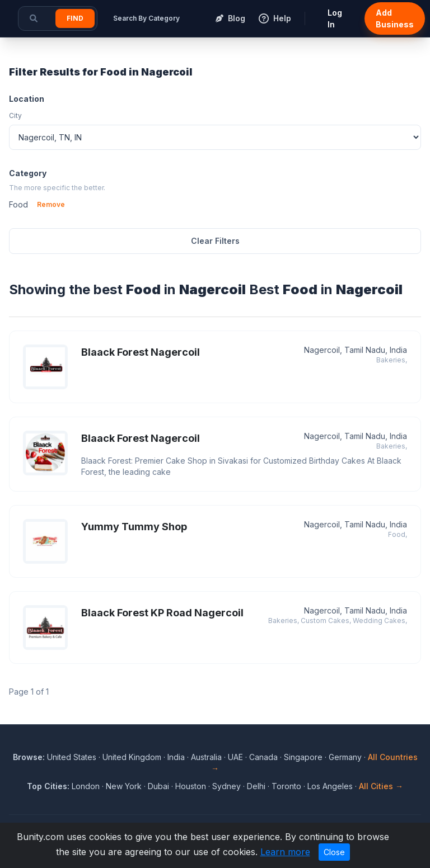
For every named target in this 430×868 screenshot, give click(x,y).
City (15, 115)
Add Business (395, 18)
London (86, 786)
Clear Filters (215, 241)
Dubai (158, 786)
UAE (235, 757)
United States (72, 757)
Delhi (256, 786)
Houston (191, 786)
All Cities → (381, 786)
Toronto (286, 786)
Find (75, 18)
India (176, 757)
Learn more (285, 852)
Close (334, 852)
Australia (206, 757)
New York (124, 786)
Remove (51, 204)
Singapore (303, 757)
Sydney (226, 786)
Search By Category (146, 18)
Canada (263, 757)
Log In (335, 18)
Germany (345, 757)
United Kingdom (132, 757)
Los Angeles (330, 786)
